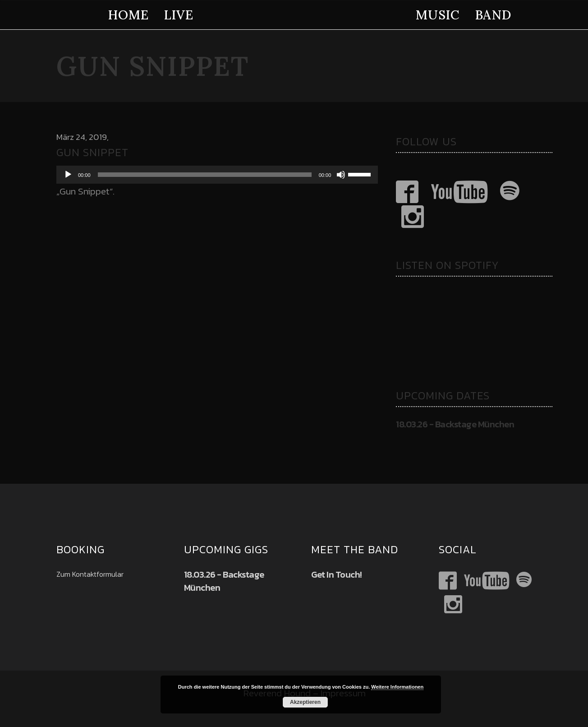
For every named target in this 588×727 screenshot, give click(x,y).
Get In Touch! (337, 574)
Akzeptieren (305, 702)
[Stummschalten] (341, 175)
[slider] (205, 175)
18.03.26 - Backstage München (455, 424)
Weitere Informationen (397, 687)
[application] (217, 175)
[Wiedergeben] (68, 175)
